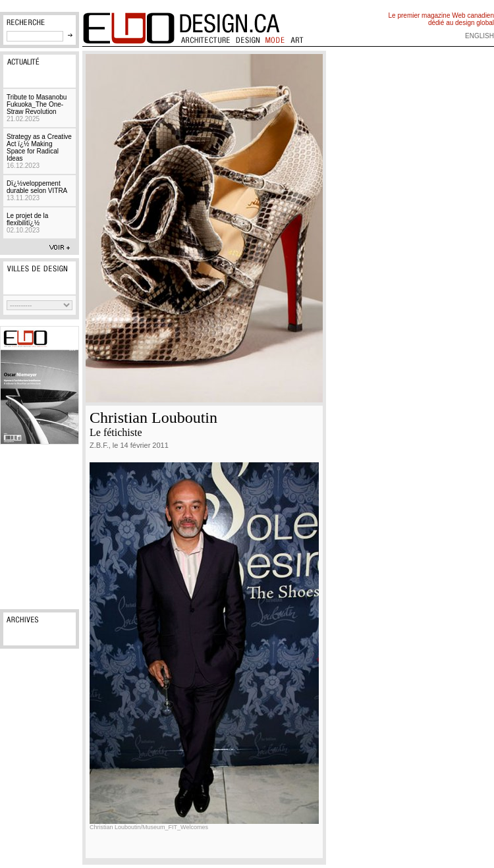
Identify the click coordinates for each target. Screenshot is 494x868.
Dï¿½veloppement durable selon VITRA (37, 191)
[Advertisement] (40, 527)
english (480, 36)
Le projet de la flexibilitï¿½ (27, 223)
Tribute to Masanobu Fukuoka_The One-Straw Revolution (37, 108)
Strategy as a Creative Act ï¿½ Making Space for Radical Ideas (39, 151)
